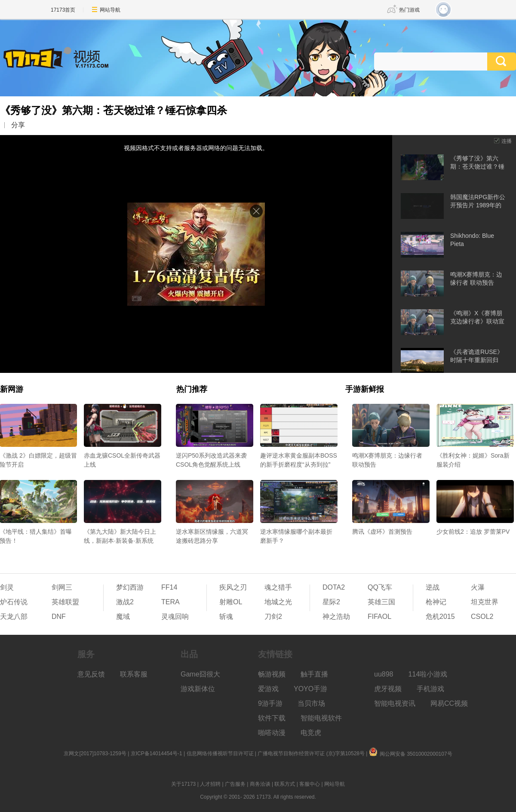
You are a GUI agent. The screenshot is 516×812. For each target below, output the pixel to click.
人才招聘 (210, 784)
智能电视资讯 (395, 703)
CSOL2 (482, 617)
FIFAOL (379, 617)
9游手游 (270, 703)
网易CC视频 (449, 703)
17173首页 (63, 10)
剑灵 (7, 587)
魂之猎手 (278, 587)
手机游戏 (430, 689)
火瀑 (478, 587)
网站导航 (110, 10)
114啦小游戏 (428, 674)
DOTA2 (334, 587)
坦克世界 (485, 602)
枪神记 (436, 602)
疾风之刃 (233, 587)
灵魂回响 (175, 617)
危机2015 (440, 617)
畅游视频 (272, 674)
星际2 (331, 602)
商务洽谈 (260, 784)
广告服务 (235, 784)
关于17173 (183, 784)
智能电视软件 (321, 718)
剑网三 (62, 587)
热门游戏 (409, 10)
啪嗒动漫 (272, 733)
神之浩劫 (336, 617)
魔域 (123, 617)
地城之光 (278, 602)
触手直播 (314, 674)
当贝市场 (311, 703)
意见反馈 (91, 674)
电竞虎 (311, 733)
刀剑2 (273, 617)
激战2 (125, 602)
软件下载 (272, 718)
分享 (18, 125)
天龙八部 (14, 617)
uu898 (384, 674)
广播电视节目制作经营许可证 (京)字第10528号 (311, 754)
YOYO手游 (310, 689)
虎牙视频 (388, 689)
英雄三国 (381, 602)
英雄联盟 (65, 602)
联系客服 (134, 674)
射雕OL (231, 602)
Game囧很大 (200, 674)
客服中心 (310, 784)
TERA (170, 602)
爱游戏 (268, 689)
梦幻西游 (130, 587)
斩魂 (226, 617)
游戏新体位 (198, 689)
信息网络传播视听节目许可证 (220, 754)
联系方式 (285, 784)
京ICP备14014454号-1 (157, 754)
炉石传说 (14, 602)
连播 (507, 141)
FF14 (169, 587)
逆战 (433, 587)
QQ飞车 (380, 587)
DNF (59, 617)
